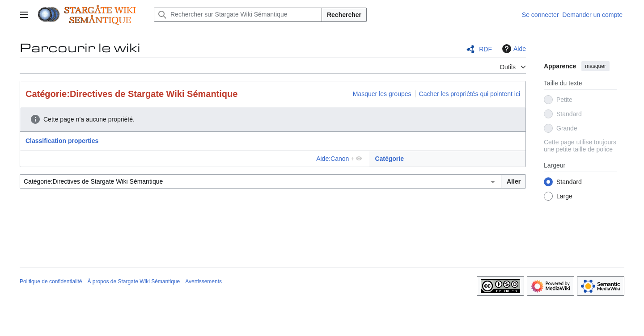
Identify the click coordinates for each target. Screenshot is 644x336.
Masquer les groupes (382, 94)
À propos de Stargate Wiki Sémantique (133, 281)
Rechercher (344, 15)
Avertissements (203, 281)
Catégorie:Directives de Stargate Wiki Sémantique (131, 94)
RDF (485, 49)
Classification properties (62, 141)
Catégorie (389, 159)
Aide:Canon (333, 159)
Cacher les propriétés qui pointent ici (470, 94)
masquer (595, 66)
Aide (513, 49)
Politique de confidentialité (51, 281)
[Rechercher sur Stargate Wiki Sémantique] (238, 15)
